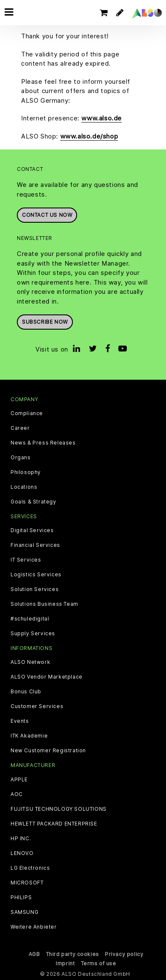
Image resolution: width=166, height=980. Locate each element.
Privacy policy (124, 954)
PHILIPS (21, 897)
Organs (21, 458)
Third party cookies (72, 954)
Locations (24, 487)
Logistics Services (36, 575)
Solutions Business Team (44, 604)
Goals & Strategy (33, 502)
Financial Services (35, 545)
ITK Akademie (29, 736)
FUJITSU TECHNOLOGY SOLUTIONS (59, 809)
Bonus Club (26, 692)
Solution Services (35, 589)
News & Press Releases (43, 443)
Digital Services (32, 530)
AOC (17, 794)
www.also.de (102, 118)
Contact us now (47, 215)
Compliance (27, 413)
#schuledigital (30, 619)
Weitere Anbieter (34, 927)
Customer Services (37, 706)
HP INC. (21, 839)
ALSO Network (30, 662)
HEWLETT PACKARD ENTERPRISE (54, 824)
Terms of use (99, 963)
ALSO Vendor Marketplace (47, 677)
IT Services (26, 560)
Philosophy (26, 472)
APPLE (19, 780)
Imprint (65, 963)
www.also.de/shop (89, 136)
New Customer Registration (48, 751)
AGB (34, 954)
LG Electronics (30, 868)
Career (20, 428)
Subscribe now (45, 322)
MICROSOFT (27, 883)
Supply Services (33, 634)
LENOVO (22, 853)
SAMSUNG (24, 912)
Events (20, 721)
